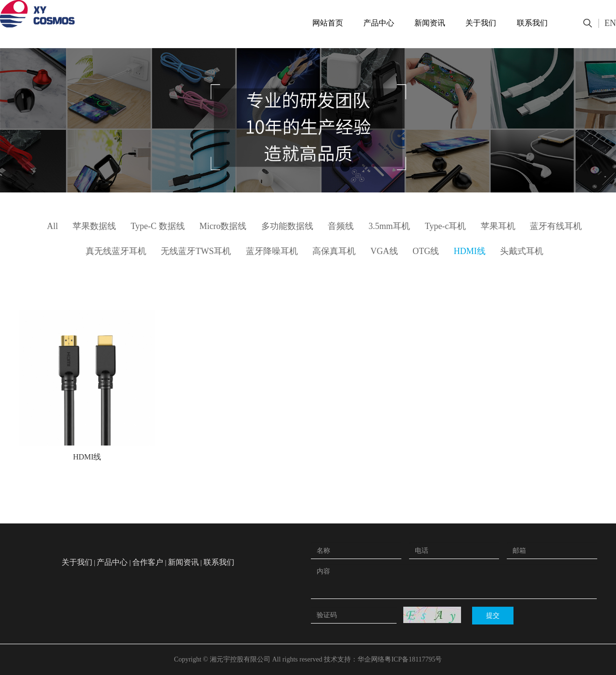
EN (610, 23)
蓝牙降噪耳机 (272, 251)
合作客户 (148, 562)
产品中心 (379, 23)
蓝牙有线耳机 (556, 226)
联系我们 (532, 23)
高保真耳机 (334, 251)
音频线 (341, 226)
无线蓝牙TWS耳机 (196, 251)
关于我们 (481, 23)
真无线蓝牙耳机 (116, 251)
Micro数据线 (223, 226)
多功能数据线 (287, 226)
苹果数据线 (94, 226)
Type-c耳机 (446, 226)
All (53, 226)
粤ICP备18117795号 (413, 659)
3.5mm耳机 (390, 226)
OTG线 (426, 251)
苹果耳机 (498, 226)
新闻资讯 (430, 23)
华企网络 (371, 659)
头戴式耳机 (522, 251)
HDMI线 (470, 251)
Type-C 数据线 (158, 226)
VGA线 (384, 251)
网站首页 (328, 23)
